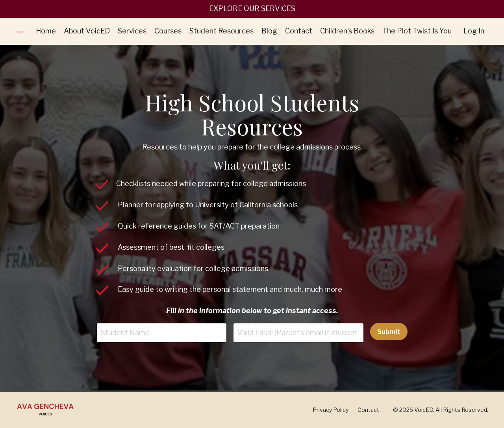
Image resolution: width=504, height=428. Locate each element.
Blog (269, 31)
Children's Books (347, 31)
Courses (168, 31)
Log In (474, 31)
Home (46, 31)
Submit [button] (389, 332)
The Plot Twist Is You (417, 31)
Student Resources (221, 31)
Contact (299, 31)
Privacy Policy (331, 410)
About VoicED (87, 31)
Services (132, 31)
